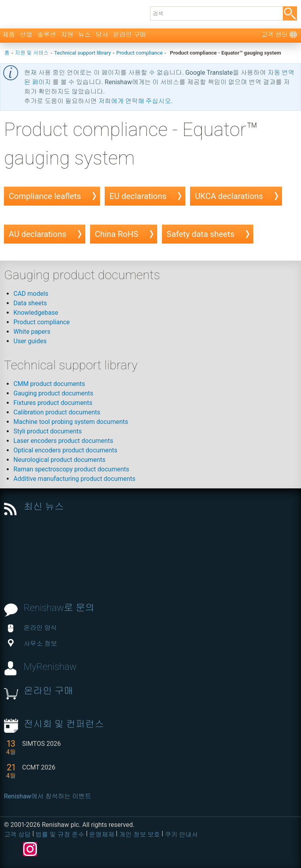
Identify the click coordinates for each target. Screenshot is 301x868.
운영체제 (102, 835)
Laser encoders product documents (63, 441)
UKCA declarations (229, 196)
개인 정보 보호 (139, 835)
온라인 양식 (32, 628)
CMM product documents (49, 384)
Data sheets (30, 303)
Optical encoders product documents (65, 450)
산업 (26, 35)
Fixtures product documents (53, 403)
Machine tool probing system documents (71, 422)
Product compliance (42, 322)
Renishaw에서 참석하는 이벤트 (48, 796)
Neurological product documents (59, 460)
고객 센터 (275, 35)
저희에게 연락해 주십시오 (135, 101)
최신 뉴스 (44, 507)
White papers (32, 332)
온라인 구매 (130, 35)
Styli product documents (48, 431)
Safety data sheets (201, 234)
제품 (9, 35)
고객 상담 (17, 835)
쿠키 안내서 (181, 835)
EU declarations (138, 196)
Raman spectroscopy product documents (71, 469)
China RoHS (117, 234)
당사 (102, 35)
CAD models (31, 294)
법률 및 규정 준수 (60, 835)
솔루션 (47, 35)
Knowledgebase (36, 313)
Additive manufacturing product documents (74, 479)
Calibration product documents (57, 412)
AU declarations (38, 234)
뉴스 (85, 35)
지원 (67, 35)
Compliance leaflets (45, 196)
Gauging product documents (53, 393)
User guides (30, 341)
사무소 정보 (32, 644)
